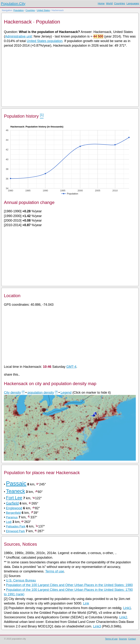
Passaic (16, 483)
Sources (123, 639)
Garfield (12, 503)
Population (19, 10)
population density (41, 393)
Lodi (9, 522)
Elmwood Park (15, 531)
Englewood (14, 508)
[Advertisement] (70, 77)
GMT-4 (71, 367)
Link (86, 603)
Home (101, 3)
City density (12, 393)
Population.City (13, 4)
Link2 (123, 617)
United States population (45, 41)
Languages (133, 3)
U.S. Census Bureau (21, 580)
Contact (132, 639)
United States (43, 10)
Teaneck (15, 491)
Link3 (97, 626)
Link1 (127, 608)
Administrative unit (18, 36)
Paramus (12, 517)
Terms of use (55, 571)
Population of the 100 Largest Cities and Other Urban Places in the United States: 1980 (69, 585)
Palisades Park (16, 526)
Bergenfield (13, 513)
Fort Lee (14, 498)
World (109, 3)
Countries (120, 3)
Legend (66, 393)
